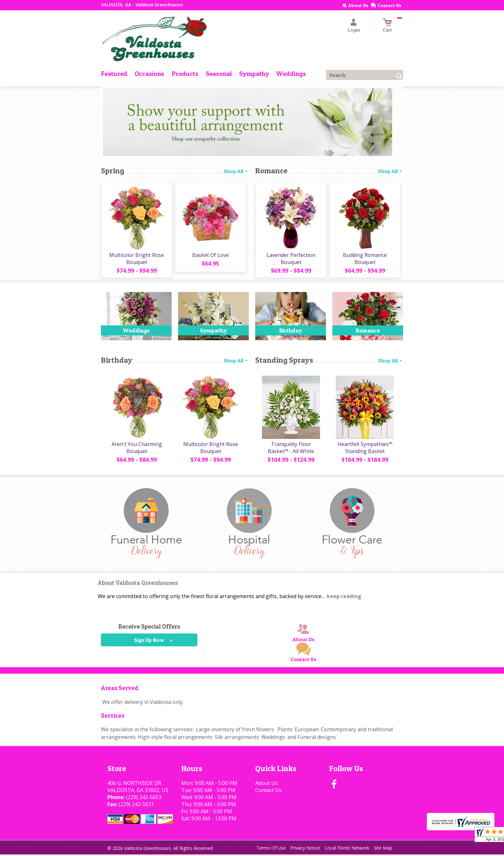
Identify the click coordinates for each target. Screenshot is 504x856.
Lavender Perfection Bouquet (291, 259)
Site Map (383, 849)
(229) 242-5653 (144, 799)
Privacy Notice (305, 849)
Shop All (236, 171)
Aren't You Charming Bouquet (136, 449)
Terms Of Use (271, 849)
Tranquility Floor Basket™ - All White (291, 449)
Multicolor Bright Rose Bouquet (136, 259)
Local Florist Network (347, 849)
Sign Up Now (149, 642)
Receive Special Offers (149, 628)
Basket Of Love (210, 256)
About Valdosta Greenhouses (138, 584)
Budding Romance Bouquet (364, 259)
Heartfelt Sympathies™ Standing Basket (365, 449)
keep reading (344, 598)
